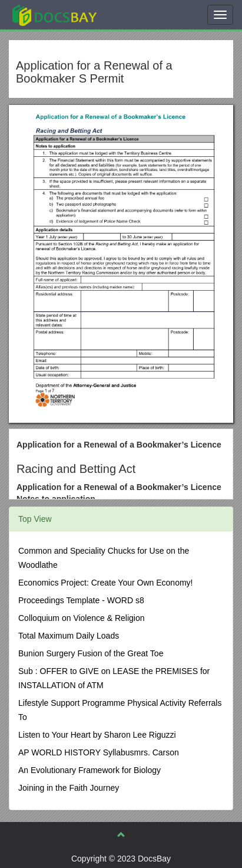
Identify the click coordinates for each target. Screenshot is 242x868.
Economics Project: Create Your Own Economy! (105, 583)
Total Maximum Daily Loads (69, 636)
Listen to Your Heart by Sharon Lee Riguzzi (97, 735)
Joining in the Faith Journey (69, 788)
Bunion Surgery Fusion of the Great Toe (91, 653)
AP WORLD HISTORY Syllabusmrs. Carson (99, 752)
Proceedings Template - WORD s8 (81, 600)
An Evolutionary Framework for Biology (89, 770)
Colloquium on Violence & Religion (82, 618)
